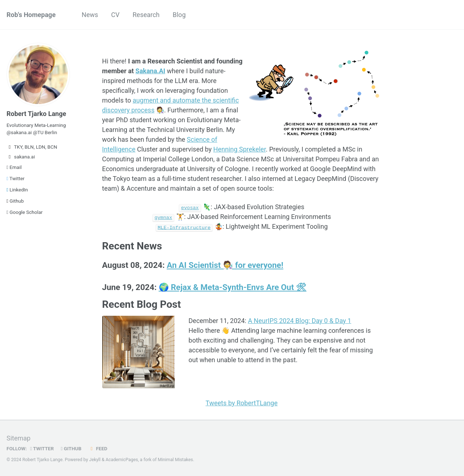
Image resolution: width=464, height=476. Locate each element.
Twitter (16, 178)
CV (115, 15)
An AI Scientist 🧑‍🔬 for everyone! (225, 265)
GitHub (71, 448)
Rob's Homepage (31, 15)
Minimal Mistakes (175, 459)
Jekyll (95, 459)
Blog (179, 15)
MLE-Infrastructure (184, 227)
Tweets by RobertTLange (242, 403)
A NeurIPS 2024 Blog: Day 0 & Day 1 (300, 320)
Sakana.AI (150, 71)
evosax (190, 207)
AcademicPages (122, 459)
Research (146, 15)
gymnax (163, 217)
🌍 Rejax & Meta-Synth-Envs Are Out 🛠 (233, 287)
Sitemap (18, 438)
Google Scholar (25, 212)
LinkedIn (17, 190)
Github (15, 201)
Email (14, 167)
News (90, 15)
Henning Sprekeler (239, 149)
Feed (98, 448)
